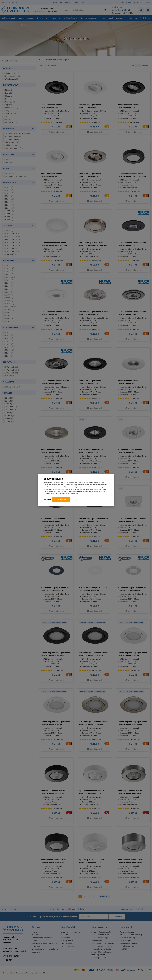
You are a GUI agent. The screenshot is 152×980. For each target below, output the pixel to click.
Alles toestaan (61, 500)
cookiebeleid (75, 494)
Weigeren (47, 500)
